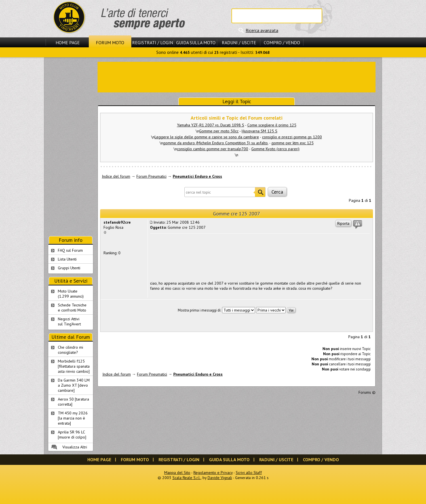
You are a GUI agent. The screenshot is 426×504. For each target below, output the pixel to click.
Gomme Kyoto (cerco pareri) (275, 149)
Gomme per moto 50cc (219, 131)
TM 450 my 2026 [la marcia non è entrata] (73, 418)
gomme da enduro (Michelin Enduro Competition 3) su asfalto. (216, 143)
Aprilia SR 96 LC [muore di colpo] (72, 435)
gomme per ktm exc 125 (293, 143)
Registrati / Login (153, 43)
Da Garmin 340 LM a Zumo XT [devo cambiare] (74, 385)
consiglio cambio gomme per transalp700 (213, 149)
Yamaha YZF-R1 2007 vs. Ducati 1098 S (211, 125)
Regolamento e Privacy (213, 473)
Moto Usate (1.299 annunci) (71, 294)
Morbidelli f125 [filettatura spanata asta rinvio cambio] (74, 366)
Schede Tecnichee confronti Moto (72, 308)
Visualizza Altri (75, 447)
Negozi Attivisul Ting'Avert (69, 321)
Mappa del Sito (177, 473)
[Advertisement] (237, 77)
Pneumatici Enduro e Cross (197, 176)
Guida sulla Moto (196, 43)
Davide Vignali (220, 478)
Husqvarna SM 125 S (260, 131)
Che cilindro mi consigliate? (70, 350)
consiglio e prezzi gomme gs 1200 (292, 137)
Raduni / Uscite (239, 43)
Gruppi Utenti (69, 268)
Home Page (68, 43)
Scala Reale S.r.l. (187, 478)
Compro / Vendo (282, 43)
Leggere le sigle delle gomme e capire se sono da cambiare (207, 137)
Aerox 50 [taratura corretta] (73, 402)
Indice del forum (116, 176)
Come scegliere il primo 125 (272, 125)
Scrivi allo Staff (249, 473)
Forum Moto (110, 43)
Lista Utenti (67, 259)
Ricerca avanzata (262, 30)
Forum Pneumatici (151, 176)
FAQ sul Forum (70, 250)
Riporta (343, 223)
